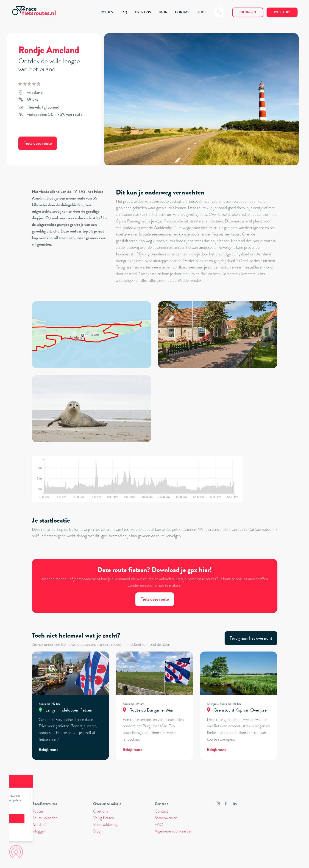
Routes (38, 811)
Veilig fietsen (104, 818)
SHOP (202, 12)
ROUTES (107, 12)
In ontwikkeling (105, 824)
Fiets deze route (38, 143)
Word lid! (282, 12)
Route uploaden (45, 818)
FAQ (124, 12)
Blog (97, 831)
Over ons (101, 811)
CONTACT (182, 12)
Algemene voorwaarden (174, 831)
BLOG (163, 12)
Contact (161, 811)
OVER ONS (143, 12)
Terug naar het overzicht (251, 638)
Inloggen (248, 12)
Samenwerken (166, 818)
